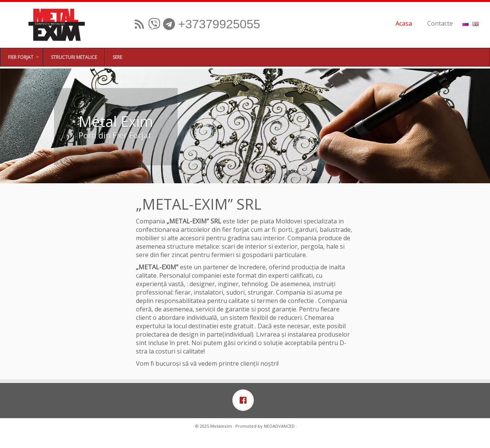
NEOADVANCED (279, 426)
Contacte (440, 23)
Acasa (404, 23)
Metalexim (221, 426)
